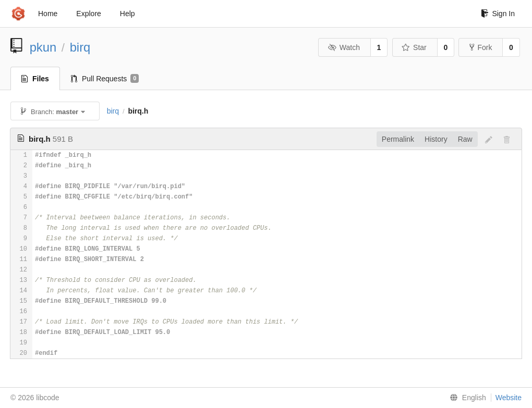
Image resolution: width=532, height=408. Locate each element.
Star (414, 47)
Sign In (498, 14)
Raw (465, 139)
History (436, 139)
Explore (88, 14)
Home (48, 14)
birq (80, 47)
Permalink (398, 139)
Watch (344, 47)
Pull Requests (105, 79)
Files (35, 79)
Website (509, 398)
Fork (481, 47)
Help (128, 14)
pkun (43, 47)
